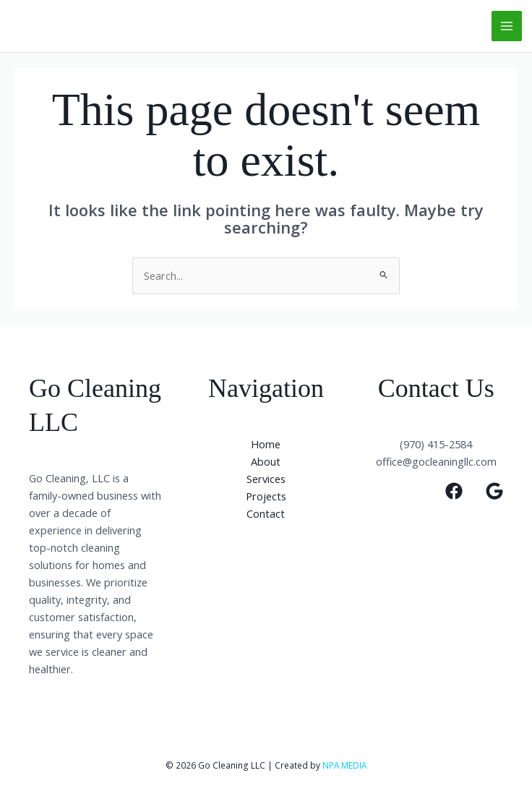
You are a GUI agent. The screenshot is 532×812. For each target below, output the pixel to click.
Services (266, 479)
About (266, 461)
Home (266, 444)
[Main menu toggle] (507, 26)
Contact (266, 513)
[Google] (494, 491)
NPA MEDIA (344, 765)
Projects (266, 496)
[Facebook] (454, 491)
